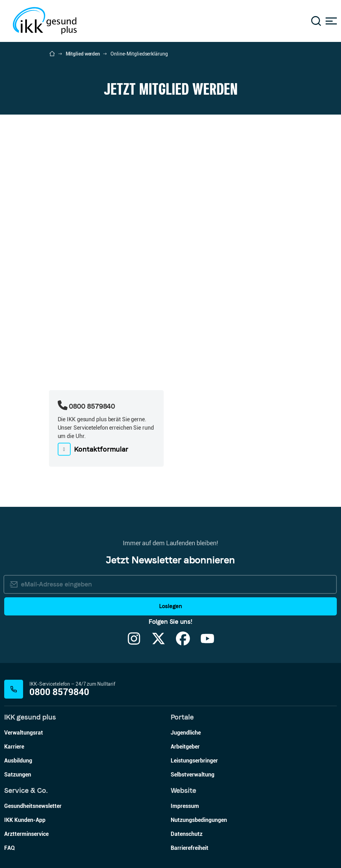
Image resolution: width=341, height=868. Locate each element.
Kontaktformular (101, 449)
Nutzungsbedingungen (199, 820)
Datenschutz (187, 834)
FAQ (9, 848)
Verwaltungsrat (24, 733)
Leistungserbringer (194, 761)
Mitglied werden (83, 54)
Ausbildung (18, 761)
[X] (158, 643)
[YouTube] (207, 643)
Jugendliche (186, 733)
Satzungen (18, 775)
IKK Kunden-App (25, 820)
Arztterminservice (26, 834)
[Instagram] (134, 643)
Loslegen (170, 606)
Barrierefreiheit (190, 848)
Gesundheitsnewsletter (33, 806)
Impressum (185, 806)
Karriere (14, 747)
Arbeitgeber (185, 747)
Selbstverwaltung (193, 775)
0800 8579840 (59, 692)
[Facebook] (183, 643)
